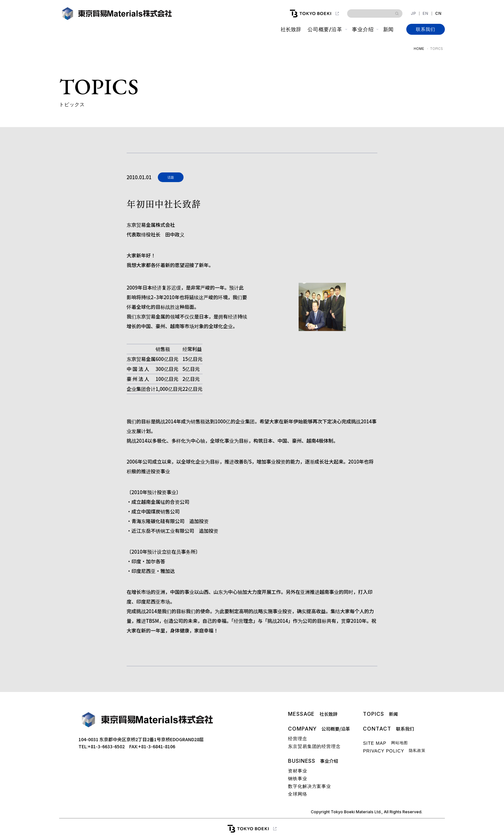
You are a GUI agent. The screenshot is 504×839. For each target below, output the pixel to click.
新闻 (388, 29)
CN (438, 14)
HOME (419, 49)
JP (414, 14)
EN (426, 14)
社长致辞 (291, 29)
